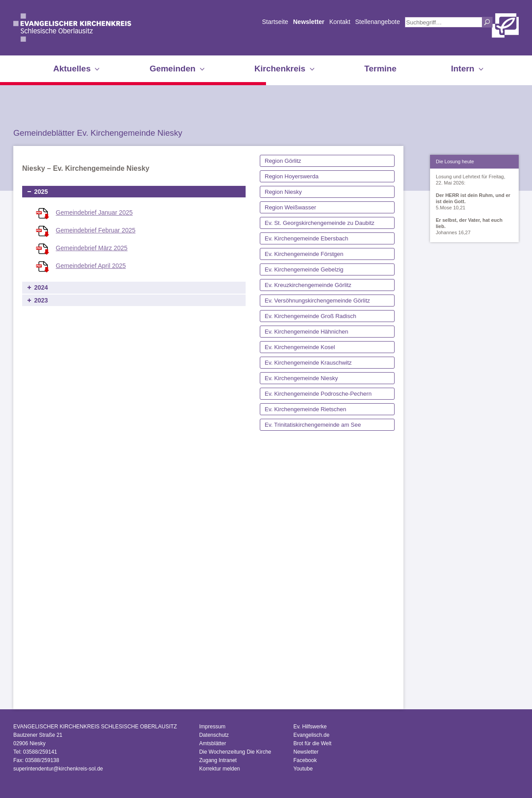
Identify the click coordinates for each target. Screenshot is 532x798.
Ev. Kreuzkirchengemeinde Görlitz (308, 285)
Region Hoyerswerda (291, 176)
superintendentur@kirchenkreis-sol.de (58, 769)
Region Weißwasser (290, 207)
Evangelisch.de (311, 735)
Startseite (275, 22)
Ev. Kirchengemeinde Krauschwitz (308, 363)
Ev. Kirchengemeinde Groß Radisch (310, 316)
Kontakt (340, 22)
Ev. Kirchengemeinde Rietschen (305, 409)
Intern (463, 69)
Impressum (212, 727)
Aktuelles (72, 69)
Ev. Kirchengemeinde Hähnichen (306, 332)
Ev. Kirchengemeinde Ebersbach (306, 238)
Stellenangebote (377, 22)
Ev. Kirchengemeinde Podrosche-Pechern (318, 394)
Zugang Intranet (218, 760)
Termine (381, 69)
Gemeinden (172, 69)
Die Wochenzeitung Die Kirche (235, 752)
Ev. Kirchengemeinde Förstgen (304, 254)
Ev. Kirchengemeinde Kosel (300, 347)
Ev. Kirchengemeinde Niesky (301, 378)
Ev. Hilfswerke (310, 727)
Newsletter (309, 22)
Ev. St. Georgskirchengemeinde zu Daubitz (320, 223)
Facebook (305, 760)
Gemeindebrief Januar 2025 (94, 212)
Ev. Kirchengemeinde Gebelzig (304, 269)
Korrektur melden (219, 769)
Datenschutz (214, 735)
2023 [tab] (41, 300)
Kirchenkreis (280, 69)
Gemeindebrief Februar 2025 (96, 230)
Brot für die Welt (313, 743)
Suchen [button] (487, 22)
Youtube (303, 769)
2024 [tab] (41, 287)
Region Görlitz (283, 161)
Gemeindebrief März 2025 (92, 248)
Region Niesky (283, 192)
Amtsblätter (213, 743)
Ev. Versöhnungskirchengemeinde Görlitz (317, 301)
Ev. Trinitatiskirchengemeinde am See (313, 425)
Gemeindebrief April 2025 (91, 266)
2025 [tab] (41, 192)
